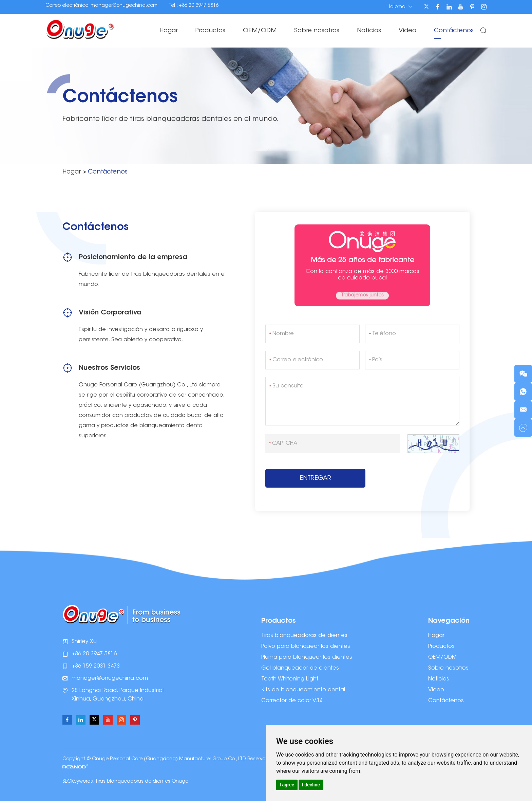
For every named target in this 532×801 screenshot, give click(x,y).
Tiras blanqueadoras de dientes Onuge (142, 782)
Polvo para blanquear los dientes (306, 647)
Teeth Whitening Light (290, 679)
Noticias (369, 31)
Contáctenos (454, 31)
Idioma (401, 7)
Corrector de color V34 (292, 701)
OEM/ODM (260, 31)
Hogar (169, 31)
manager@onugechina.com (124, 6)
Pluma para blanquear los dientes (307, 657)
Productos (210, 31)
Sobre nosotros (317, 31)
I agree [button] (287, 785)
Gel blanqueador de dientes (300, 668)
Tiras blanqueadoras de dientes (304, 636)
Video (407, 31)
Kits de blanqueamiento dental (303, 690)
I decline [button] (311, 785)
